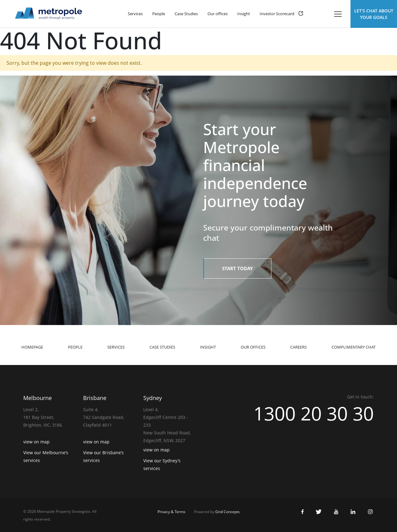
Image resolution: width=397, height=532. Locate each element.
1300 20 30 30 (314, 413)
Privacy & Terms (172, 512)
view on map (36, 442)
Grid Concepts (227, 512)
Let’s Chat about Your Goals (374, 14)
